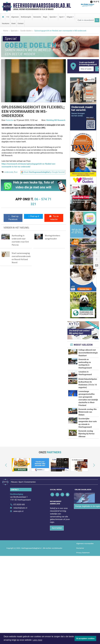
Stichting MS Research (56, 120)
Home (6, 31)
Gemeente (37, 17)
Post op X (33, 216)
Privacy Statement (83, 553)
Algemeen (15, 17)
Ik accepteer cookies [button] (85, 638)
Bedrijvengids (26, 17)
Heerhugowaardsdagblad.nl (42, 6)
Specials (14, 31)
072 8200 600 (19, 505)
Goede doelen (26, 31)
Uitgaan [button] (70, 17)
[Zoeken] (97, 20)
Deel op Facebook (13, 218)
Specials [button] (53, 17)
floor (16, 172)
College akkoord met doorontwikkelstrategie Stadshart (88, 353)
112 (8, 17)
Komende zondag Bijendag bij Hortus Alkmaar (86, 434)
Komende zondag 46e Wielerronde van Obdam (87, 412)
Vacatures (6, 23)
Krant (13, 23)
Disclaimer (80, 548)
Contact (21, 23)
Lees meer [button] (38, 640)
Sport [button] (61, 17)
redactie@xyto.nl (20, 508)
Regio (45, 17)
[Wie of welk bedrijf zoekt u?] (86, 69)
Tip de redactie (54, 218)
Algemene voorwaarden (85, 544)
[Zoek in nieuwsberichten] (85, 20)
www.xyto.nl (18, 511)
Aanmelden (57, 528)
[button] (3, 465)
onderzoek (9, 172)
